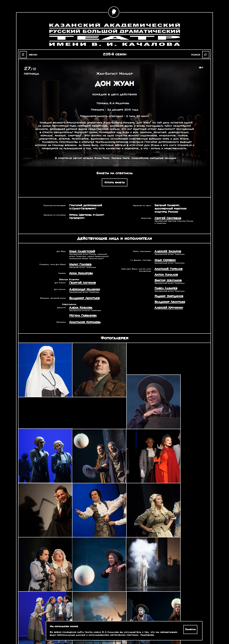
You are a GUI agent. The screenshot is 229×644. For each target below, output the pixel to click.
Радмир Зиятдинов (167, 294)
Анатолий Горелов (167, 268)
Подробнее (140, 635)
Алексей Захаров (166, 251)
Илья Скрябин (164, 259)
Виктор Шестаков (167, 278)
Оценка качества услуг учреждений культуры (43, 625)
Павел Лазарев (165, 286)
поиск (198, 54)
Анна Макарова (80, 272)
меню (31, 54)
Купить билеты (115, 182)
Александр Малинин (83, 287)
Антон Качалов (165, 273)
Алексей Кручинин (167, 304)
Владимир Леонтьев (83, 296)
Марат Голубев (79, 264)
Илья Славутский (81, 251)
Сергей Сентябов (166, 218)
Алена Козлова (80, 305)
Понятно (191, 629)
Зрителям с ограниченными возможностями (43, 630)
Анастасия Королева (83, 319)
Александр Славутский (174, 596)
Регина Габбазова (81, 313)
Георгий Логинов (81, 281)
